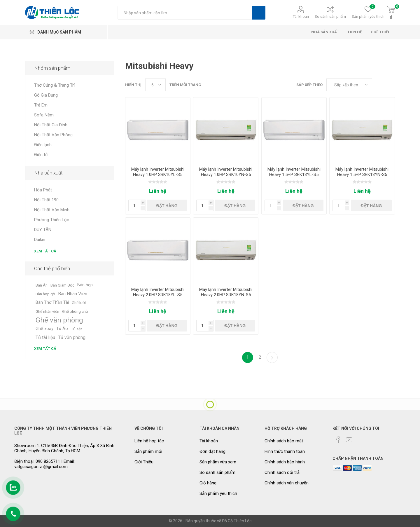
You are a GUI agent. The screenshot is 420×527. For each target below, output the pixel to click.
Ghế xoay (44, 329)
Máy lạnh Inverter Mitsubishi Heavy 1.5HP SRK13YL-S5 (294, 172)
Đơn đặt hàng (212, 451)
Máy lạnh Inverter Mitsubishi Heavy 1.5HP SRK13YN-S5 (362, 172)
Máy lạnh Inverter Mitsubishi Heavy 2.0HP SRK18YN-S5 (226, 292)
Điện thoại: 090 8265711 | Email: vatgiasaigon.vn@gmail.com (44, 464)
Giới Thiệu (144, 462)
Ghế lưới (79, 303)
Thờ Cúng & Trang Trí (54, 85)
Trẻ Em (41, 105)
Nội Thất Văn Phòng (53, 135)
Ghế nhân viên (47, 311)
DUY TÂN (43, 230)
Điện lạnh (43, 145)
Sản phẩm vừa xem (218, 462)
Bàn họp (85, 285)
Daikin (40, 240)
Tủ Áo (62, 329)
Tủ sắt (76, 329)
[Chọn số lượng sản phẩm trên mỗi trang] (155, 85)
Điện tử (41, 155)
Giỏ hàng (208, 483)
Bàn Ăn (42, 285)
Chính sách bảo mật (284, 441)
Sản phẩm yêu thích (218, 493)
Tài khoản (301, 16)
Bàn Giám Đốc (62, 285)
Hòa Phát (43, 190)
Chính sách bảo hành (285, 462)
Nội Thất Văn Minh (52, 210)
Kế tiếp (272, 357)
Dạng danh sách (391, 85)
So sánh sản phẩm (330, 16)
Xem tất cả (45, 251)
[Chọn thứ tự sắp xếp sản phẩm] (349, 85)
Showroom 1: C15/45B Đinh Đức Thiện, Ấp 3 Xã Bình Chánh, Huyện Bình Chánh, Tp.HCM (64, 448)
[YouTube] (349, 440)
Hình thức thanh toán (285, 451)
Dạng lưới (379, 85)
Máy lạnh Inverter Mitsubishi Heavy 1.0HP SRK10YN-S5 (226, 172)
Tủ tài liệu (45, 337)
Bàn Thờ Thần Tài (52, 302)
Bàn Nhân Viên (73, 294)
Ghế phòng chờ (75, 311)
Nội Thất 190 (46, 200)
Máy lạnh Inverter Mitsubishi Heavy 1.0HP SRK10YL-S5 (158, 172)
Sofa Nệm (44, 115)
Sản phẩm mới (148, 451)
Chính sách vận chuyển (287, 483)
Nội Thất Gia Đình (51, 125)
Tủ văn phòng (72, 337)
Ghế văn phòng (59, 320)
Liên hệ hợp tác (149, 441)
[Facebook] (338, 440)
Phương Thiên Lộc (52, 220)
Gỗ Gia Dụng (46, 95)
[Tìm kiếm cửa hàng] (185, 13)
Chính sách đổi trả (282, 472)
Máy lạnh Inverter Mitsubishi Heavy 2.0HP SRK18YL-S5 (158, 292)
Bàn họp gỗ (45, 294)
